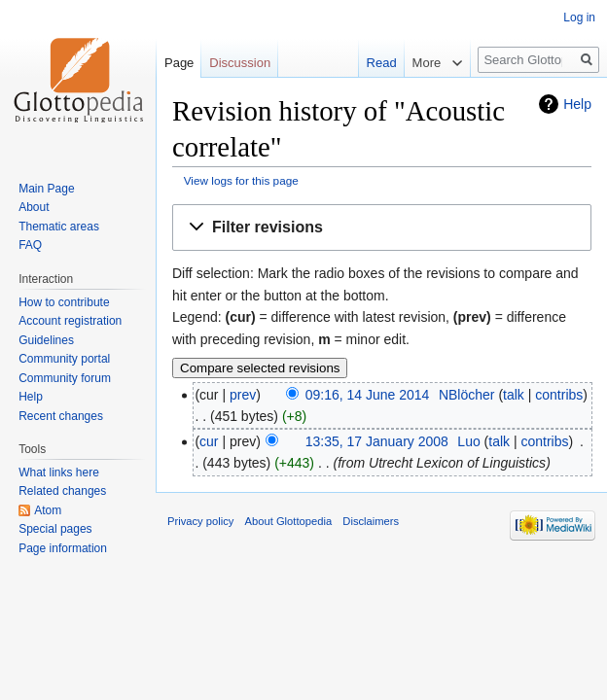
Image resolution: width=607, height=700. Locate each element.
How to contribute (64, 302)
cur (209, 441)
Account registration (70, 321)
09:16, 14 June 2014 (368, 395)
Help (577, 104)
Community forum (65, 378)
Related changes (62, 491)
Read (368, 63)
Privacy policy (200, 521)
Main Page (46, 189)
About (34, 207)
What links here (59, 472)
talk (514, 395)
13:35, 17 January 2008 (377, 441)
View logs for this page (241, 180)
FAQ (30, 245)
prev (243, 395)
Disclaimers (371, 521)
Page (179, 63)
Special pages (55, 529)
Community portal (64, 359)
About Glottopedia (289, 521)
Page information (63, 548)
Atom (48, 510)
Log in (579, 17)
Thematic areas (59, 227)
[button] (382, 228)
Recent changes (61, 416)
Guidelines (46, 340)
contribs (559, 395)
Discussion (240, 63)
